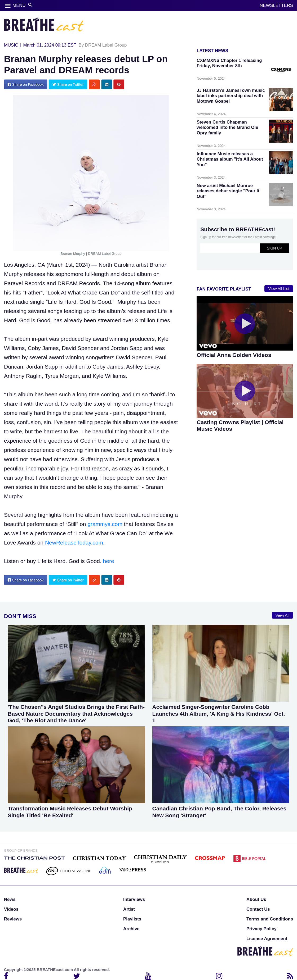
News (10, 899)
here (109, 561)
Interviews (134, 899)
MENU (19, 5)
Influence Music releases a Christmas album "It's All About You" (230, 159)
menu (8, 6)
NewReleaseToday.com (74, 543)
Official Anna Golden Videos (234, 355)
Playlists (132, 919)
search (30, 5)
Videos (11, 909)
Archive (131, 929)
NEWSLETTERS (276, 5)
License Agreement (267, 939)
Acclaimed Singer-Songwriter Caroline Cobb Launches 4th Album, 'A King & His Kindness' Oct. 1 (219, 713)
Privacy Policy (261, 929)
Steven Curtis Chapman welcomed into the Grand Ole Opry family (227, 127)
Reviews (13, 919)
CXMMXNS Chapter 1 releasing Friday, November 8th (229, 63)
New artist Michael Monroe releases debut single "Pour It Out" (228, 191)
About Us (256, 899)
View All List (279, 289)
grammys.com (105, 524)
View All (282, 615)
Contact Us (258, 909)
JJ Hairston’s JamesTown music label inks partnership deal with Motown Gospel (231, 96)
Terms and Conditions (270, 919)
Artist (129, 909)
